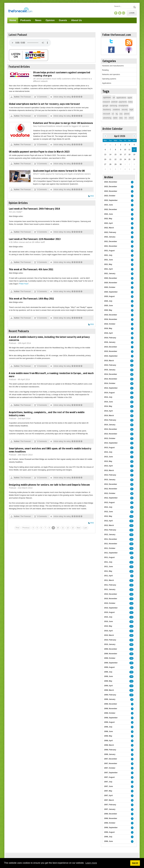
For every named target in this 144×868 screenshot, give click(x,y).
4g (117, 114)
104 (131, 635)
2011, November (111, 544)
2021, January (110, 274)
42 (132, 388)
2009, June (108, 676)
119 (131, 553)
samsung (113, 106)
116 (131, 590)
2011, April (108, 576)
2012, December (111, 484)
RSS (92, 196)
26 (132, 370)
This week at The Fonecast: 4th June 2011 (31, 269)
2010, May (108, 626)
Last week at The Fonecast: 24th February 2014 (34, 209)
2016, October (110, 324)
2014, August (109, 393)
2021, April (108, 269)
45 (132, 379)
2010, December (111, 594)
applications (121, 98)
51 (132, 406)
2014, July (108, 397)
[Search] (123, 6)
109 (131, 544)
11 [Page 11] (63, 528)
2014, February (110, 420)
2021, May (108, 264)
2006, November (111, 818)
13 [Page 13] (73, 528)
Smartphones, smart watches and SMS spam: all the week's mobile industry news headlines (50, 450)
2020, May (108, 310)
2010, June (108, 621)
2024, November (111, 182)
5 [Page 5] (37, 528)
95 (132, 480)
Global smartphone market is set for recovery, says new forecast (44, 104)
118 (131, 594)
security (125, 110)
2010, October (110, 603)
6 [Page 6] (41, 528)
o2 (113, 114)
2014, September (111, 388)
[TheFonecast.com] (20, 10)
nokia (130, 102)
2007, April (108, 796)
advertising (107, 118)
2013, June (108, 457)
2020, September (111, 292)
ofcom (131, 118)
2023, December (111, 187)
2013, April (108, 466)
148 (131, 663)
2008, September (111, 718)
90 (132, 558)
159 (131, 672)
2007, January (110, 809)
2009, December (111, 649)
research (106, 102)
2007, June (108, 786)
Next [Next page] (79, 528)
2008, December (111, 704)
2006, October (110, 823)
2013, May (108, 461)
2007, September (111, 773)
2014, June (108, 402)
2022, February (110, 232)
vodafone (116, 110)
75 (132, 452)
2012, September (111, 498)
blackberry (107, 110)
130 (131, 548)
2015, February (110, 365)
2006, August (109, 832)
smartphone (123, 106)
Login (132, 13)
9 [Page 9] (53, 528)
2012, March (109, 525)
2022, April (108, 223)
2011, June (108, 567)
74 (132, 466)
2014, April (108, 411)
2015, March (109, 361)
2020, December (111, 278)
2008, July (108, 727)
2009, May (108, 681)
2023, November (111, 191)
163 (131, 690)
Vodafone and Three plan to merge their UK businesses (63, 123)
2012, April (108, 521)
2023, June (108, 205)
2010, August (109, 612)
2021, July (108, 255)
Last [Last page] (85, 528)
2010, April (108, 631)
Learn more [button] (91, 863)
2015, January (110, 370)
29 (132, 699)
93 (132, 667)
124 (131, 562)
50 (132, 402)
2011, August (109, 557)
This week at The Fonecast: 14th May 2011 (31, 299)
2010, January (110, 644)
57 (132, 448)
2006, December (111, 814)
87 (132, 489)
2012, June (108, 512)
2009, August (109, 667)
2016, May (108, 328)
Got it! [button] (135, 863)
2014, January (110, 425)
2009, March (109, 690)
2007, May (108, 791)
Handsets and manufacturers (113, 66)
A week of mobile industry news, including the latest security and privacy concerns (49, 338)
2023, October (110, 196)
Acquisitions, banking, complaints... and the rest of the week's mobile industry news (47, 414)
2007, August (109, 777)
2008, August (109, 722)
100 (131, 521)
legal (131, 110)
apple (130, 98)
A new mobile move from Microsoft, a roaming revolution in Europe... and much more (51, 375)
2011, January (110, 589)
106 (131, 539)
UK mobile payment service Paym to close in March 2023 (39, 152)
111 (131, 613)
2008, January (110, 754)
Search (135, 7)
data (121, 118)
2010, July (108, 617)
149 (131, 658)
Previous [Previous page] (26, 528)
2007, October (110, 768)
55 (132, 411)
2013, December (111, 429)
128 (131, 622)
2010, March (109, 635)
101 (131, 581)
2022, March (109, 228)
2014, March (109, 416)
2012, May (108, 516)
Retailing (105, 70)
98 (132, 494)
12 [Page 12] (68, 528)
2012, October (110, 493)
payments (123, 102)
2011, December (111, 539)
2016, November (111, 319)
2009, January (110, 699)
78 (132, 420)
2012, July (108, 507)
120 (131, 567)
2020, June (108, 306)
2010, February (110, 640)
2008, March (109, 745)
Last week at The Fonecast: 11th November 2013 (35, 239)
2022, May (108, 219)
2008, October (110, 713)
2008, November (111, 709)
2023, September (111, 200)
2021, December (111, 241)
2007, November (111, 763)
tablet (115, 118)
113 (131, 530)
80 (132, 512)
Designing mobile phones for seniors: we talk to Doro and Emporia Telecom (49, 485)
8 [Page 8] (49, 528)
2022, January (110, 237)
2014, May (108, 406)
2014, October (110, 383)
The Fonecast (26, 97)
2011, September (111, 553)
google (106, 106)
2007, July (108, 782)
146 (131, 654)
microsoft (107, 114)
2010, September (111, 608)
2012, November (111, 489)
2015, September (111, 356)
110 (131, 526)
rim (126, 118)
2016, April (108, 333)
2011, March (109, 580)
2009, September (111, 663)
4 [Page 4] (33, 528)
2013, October (110, 438)
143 (131, 645)
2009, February (110, 695)
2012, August (109, 502)
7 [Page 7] (45, 528)
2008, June (108, 731)
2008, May (108, 736)
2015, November (111, 351)
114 (131, 626)
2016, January (110, 342)
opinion (107, 97)
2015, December (111, 347)
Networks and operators (111, 74)
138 (131, 585)
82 (132, 576)
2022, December (111, 209)
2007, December (111, 759)
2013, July (108, 452)
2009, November (111, 654)
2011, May (108, 571)
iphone (127, 114)
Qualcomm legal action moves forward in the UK (59, 171)
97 (132, 475)
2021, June (108, 260)
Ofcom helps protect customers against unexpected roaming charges (62, 74)
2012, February (110, 530)
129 (131, 535)
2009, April (108, 686)
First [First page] (18, 528)
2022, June (108, 214)
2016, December (111, 315)
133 (131, 516)
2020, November (111, 283)
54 (132, 384)
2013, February (110, 475)
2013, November (111, 434)
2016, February (110, 338)
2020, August (109, 296)
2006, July (108, 837)
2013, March (109, 470)
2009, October (110, 658)
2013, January (110, 480)
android (114, 102)
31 (132, 393)
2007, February (110, 805)
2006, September (111, 828)
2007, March (109, 800)
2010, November (111, 599)
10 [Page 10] (58, 528)
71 (132, 439)
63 (132, 416)
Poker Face (24, 284)
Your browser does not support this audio (30, 43)
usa (121, 114)
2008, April (108, 741)
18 (132, 365)
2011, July (108, 562)
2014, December (111, 374)
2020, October (110, 287)
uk (114, 97)
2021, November (111, 246)
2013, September (111, 443)
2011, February (110, 585)
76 (132, 443)
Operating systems (109, 79)
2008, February (110, 750)
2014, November (111, 379)
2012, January (110, 535)
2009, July (108, 672)
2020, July (108, 301)
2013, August (109, 448)
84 (132, 425)
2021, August (109, 251)
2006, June (108, 841)
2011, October (110, 548)
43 (132, 397)
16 (132, 361)
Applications (107, 83)
